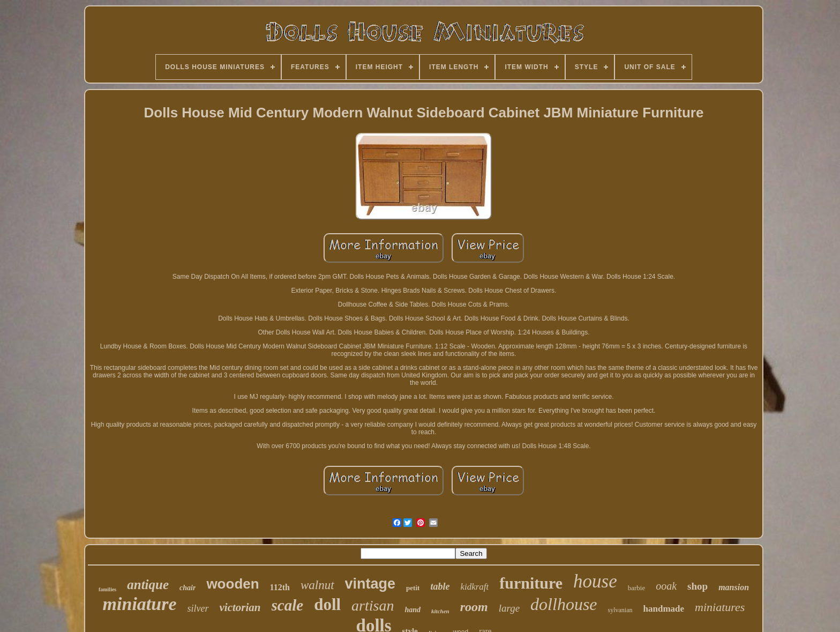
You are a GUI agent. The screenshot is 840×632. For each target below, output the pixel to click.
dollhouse (564, 604)
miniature (140, 604)
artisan (373, 605)
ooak (666, 586)
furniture (531, 583)
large (509, 608)
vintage (370, 584)
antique (148, 585)
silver (198, 608)
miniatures (720, 607)
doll (327, 604)
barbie (636, 588)
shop (697, 586)
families (107, 589)
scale (288, 605)
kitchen (440, 611)
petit (413, 588)
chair (187, 588)
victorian (240, 607)
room (474, 607)
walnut (317, 585)
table (440, 586)
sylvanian (620, 610)
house (595, 581)
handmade (664, 609)
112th (280, 587)
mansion (734, 587)
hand (412, 610)
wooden (232, 584)
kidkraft (474, 587)
